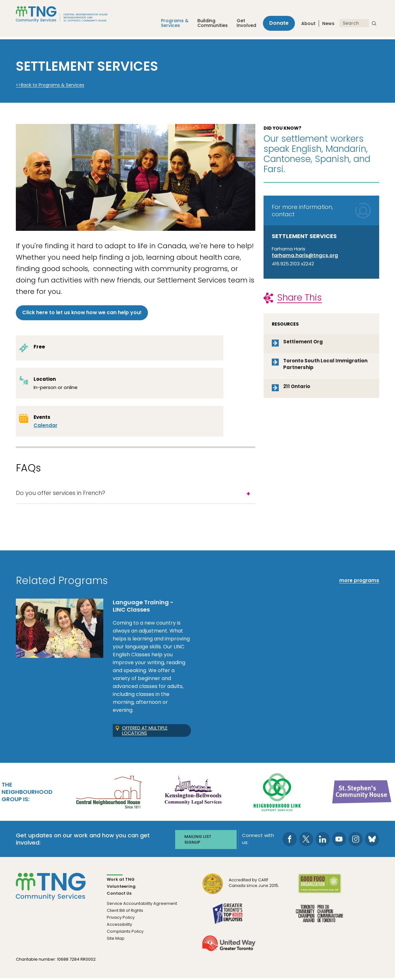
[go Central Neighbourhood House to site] (108, 794)
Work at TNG (121, 881)
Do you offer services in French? (61, 495)
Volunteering (121, 888)
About (308, 25)
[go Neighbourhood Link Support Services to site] (277, 794)
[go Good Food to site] (319, 889)
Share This (299, 298)
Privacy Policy (121, 919)
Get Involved (243, 25)
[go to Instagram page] (356, 841)
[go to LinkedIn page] (323, 841)
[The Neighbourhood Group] (69, 15)
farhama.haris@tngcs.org (305, 255)
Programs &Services (171, 25)
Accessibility (119, 926)
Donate (277, 25)
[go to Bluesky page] (372, 841)
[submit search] (374, 25)
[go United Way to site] (229, 948)
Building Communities (209, 25)
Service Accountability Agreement (142, 905)
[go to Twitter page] (306, 841)
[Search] (354, 25)
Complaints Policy (125, 933)
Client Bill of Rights (125, 912)
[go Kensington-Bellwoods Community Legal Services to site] (193, 794)
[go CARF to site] (241, 889)
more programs (359, 583)
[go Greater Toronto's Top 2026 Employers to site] (229, 919)
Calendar (45, 426)
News (328, 25)
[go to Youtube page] (339, 841)
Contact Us (119, 895)
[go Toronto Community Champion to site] (319, 919)
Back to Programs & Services (53, 85)
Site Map (116, 940)
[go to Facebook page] (290, 841)
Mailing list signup (198, 841)
